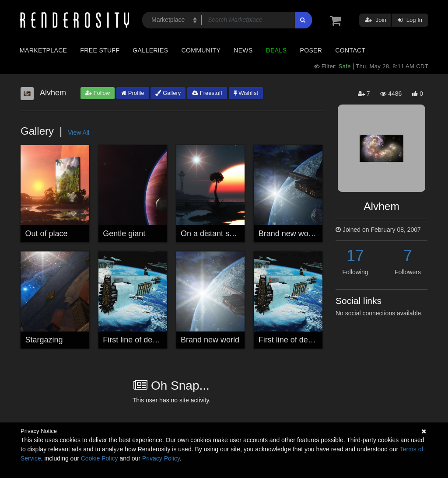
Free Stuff (100, 50)
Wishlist (246, 93)
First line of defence (137, 340)
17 (355, 256)
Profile (133, 93)
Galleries (150, 50)
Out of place (47, 234)
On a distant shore (213, 234)
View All (79, 133)
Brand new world (210, 340)
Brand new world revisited (304, 234)
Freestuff (207, 93)
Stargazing (44, 340)
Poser (311, 50)
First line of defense (293, 340)
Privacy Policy (161, 458)
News (243, 50)
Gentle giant (124, 234)
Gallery (168, 93)
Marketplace (43, 50)
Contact (350, 50)
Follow (98, 93)
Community (201, 50)
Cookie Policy (100, 458)
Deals (276, 50)
